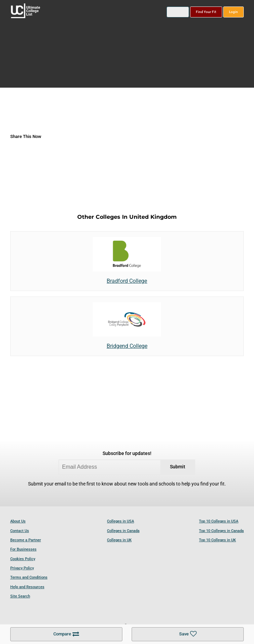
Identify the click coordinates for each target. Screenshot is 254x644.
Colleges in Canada (123, 531)
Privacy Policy (22, 568)
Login (233, 12)
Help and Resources (27, 587)
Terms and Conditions (29, 577)
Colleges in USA (121, 521)
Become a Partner (26, 540)
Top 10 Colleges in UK (217, 540)
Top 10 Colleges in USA (219, 521)
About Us (18, 521)
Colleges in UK (119, 540)
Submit (178, 467)
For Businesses (23, 549)
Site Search (20, 596)
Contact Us (20, 531)
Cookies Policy (23, 559)
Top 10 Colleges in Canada (221, 531)
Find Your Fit (206, 12)
